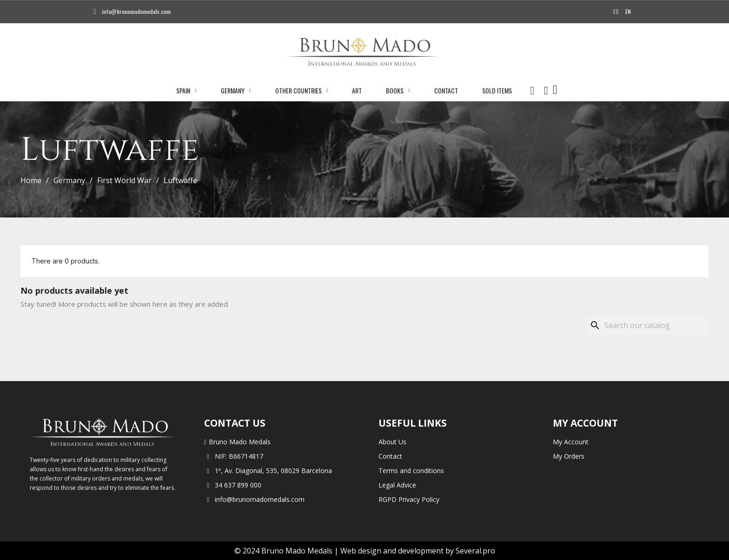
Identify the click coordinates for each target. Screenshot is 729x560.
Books (398, 91)
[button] (532, 91)
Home (31, 180)
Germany (236, 91)
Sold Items (497, 90)
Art (357, 90)
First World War (124, 180)
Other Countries (302, 91)
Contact (446, 90)
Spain (186, 91)
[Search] (647, 325)
